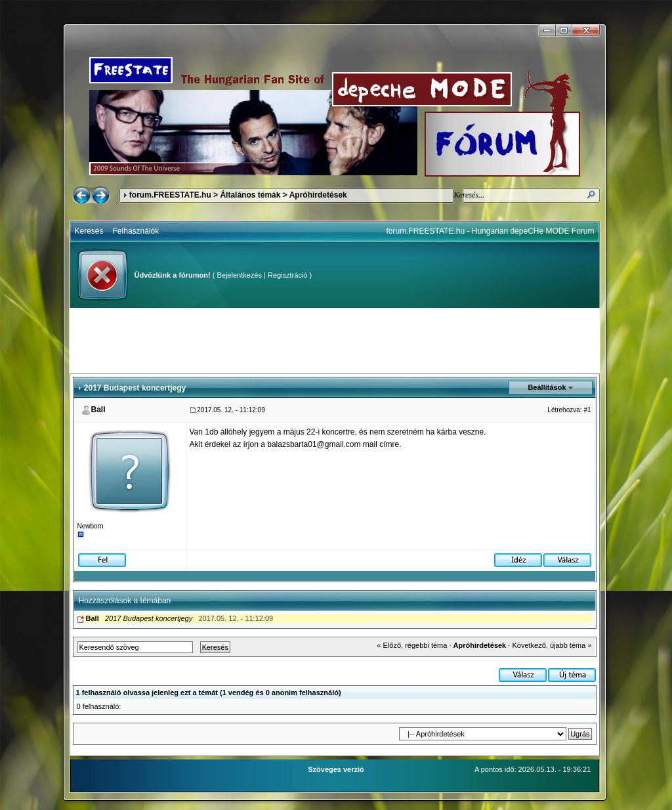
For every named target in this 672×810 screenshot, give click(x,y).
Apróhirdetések (318, 195)
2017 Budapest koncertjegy (149, 618)
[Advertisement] (335, 341)
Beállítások (547, 387)
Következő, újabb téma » (552, 645)
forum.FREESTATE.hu (170, 195)
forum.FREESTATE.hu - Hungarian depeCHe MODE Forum (491, 231)
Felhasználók (136, 231)
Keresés (89, 231)
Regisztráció (288, 275)
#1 (587, 410)
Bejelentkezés (239, 275)
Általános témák (250, 195)
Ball (98, 410)
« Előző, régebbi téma (412, 645)
